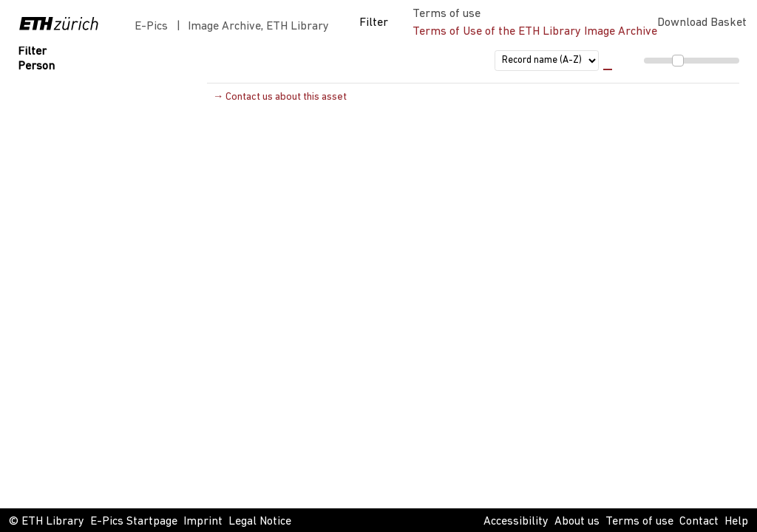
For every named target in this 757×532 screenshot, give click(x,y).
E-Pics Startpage (134, 522)
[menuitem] (671, 61)
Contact (699, 522)
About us (577, 522)
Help (736, 522)
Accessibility (516, 522)
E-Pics (154, 27)
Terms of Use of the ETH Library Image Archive (535, 32)
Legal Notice (260, 522)
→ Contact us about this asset (280, 97)
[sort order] (547, 61)
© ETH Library (47, 522)
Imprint (203, 522)
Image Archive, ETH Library (258, 27)
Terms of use (639, 522)
